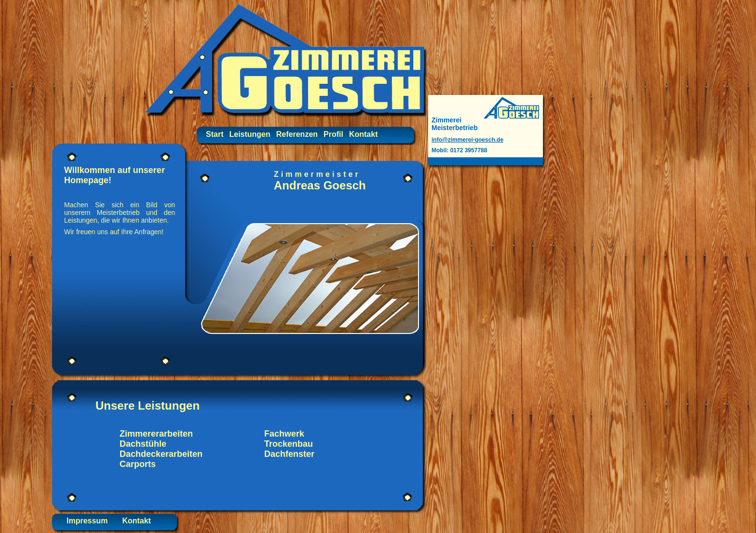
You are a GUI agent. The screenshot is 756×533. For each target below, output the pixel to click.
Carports (138, 464)
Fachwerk (284, 434)
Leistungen (250, 134)
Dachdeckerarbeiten (161, 454)
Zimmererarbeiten (156, 434)
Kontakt (364, 134)
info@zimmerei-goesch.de (467, 140)
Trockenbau (289, 444)
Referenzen (297, 134)
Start (215, 134)
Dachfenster (289, 454)
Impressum (87, 521)
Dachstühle (143, 444)
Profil (333, 134)
